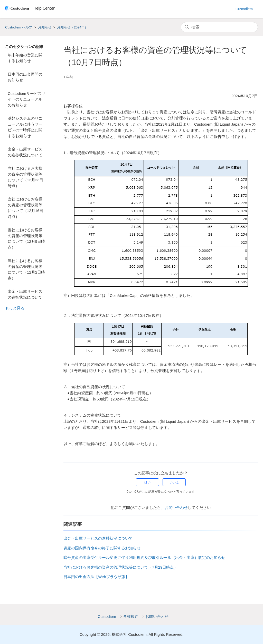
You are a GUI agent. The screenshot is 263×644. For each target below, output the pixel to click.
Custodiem (244, 9)
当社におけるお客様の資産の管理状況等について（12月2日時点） (26, 269)
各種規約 (131, 616)
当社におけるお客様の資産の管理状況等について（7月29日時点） (121, 567)
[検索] (219, 27)
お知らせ (45, 27)
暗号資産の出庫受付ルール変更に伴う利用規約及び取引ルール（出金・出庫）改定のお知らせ (144, 557)
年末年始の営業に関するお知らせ (25, 58)
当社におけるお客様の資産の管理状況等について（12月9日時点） (26, 239)
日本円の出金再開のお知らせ (25, 77)
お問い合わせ (176, 507)
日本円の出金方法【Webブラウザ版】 (96, 577)
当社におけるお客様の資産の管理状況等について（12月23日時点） (25, 177)
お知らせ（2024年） (72, 27)
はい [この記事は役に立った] (147, 482)
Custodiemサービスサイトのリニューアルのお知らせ (27, 99)
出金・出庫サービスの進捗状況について (25, 152)
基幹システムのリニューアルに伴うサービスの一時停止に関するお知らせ (25, 127)
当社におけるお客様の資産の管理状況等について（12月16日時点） (25, 208)
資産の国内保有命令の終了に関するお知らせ (102, 548)
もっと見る (15, 308)
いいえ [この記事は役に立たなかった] (174, 482)
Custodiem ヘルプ (19, 27)
